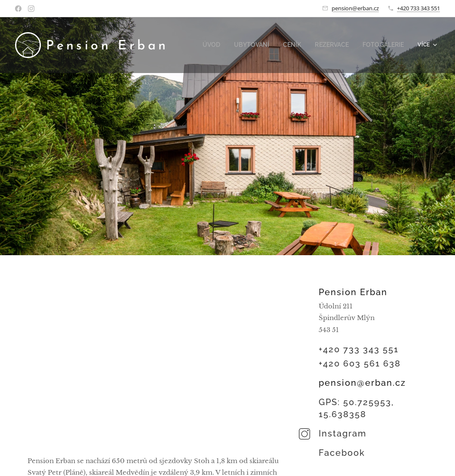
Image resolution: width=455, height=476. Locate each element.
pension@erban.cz (355, 8)
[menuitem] (224, 45)
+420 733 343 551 (418, 8)
